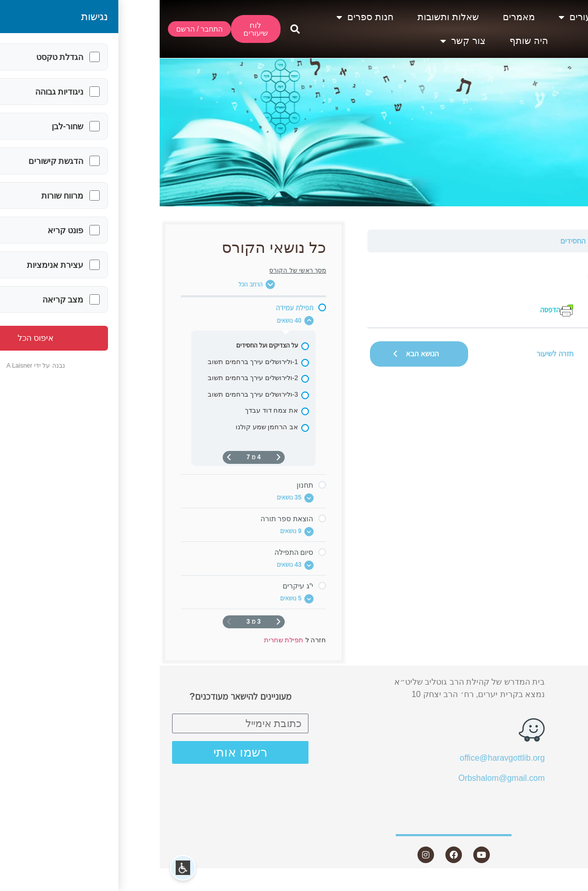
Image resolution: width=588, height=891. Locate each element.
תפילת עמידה (503, 241)
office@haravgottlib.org (343, 758)
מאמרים (359, 17)
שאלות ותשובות (289, 17)
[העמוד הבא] (69, 457)
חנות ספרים (205, 17)
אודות (481, 17)
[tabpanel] (395, 290)
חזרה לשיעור (395, 353)
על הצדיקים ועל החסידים (438, 241)
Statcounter (567, 885)
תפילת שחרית (552, 241)
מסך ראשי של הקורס (138, 270)
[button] (135, 29)
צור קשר (303, 41)
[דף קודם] (119, 457)
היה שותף (369, 41)
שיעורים (420, 17)
